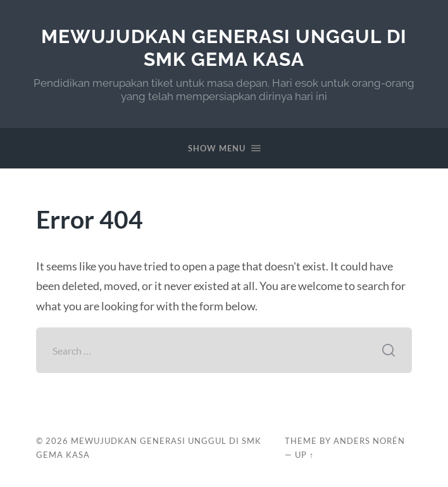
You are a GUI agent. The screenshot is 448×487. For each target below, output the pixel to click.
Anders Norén (369, 441)
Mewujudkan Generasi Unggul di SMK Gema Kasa (224, 48)
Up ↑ (304, 455)
